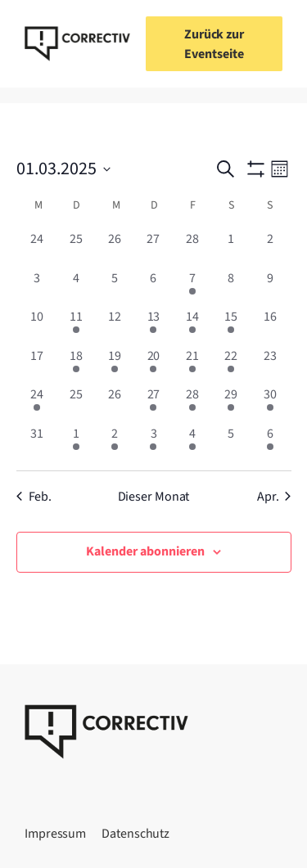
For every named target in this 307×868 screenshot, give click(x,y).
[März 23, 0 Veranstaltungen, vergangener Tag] (270, 365)
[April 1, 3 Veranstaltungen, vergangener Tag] (76, 443)
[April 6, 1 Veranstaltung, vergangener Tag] (270, 443)
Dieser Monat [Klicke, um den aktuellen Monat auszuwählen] (154, 497)
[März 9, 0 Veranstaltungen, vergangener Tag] (270, 288)
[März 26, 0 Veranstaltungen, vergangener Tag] (114, 404)
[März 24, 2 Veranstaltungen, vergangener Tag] (37, 404)
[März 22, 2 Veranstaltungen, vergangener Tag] (231, 365)
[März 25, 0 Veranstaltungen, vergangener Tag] (76, 404)
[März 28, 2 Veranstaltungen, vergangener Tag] (192, 404)
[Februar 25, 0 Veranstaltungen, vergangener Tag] (76, 248)
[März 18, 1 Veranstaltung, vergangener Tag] (76, 365)
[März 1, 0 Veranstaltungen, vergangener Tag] (231, 248)
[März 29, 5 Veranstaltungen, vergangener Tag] (231, 404)
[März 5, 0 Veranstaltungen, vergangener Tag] (114, 288)
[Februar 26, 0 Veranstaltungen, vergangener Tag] (114, 248)
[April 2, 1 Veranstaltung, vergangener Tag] (114, 443)
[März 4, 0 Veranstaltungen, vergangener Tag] (76, 288)
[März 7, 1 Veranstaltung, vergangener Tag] (192, 288)
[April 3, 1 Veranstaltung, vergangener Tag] (153, 443)
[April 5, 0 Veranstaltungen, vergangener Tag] (231, 443)
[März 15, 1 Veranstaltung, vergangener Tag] (231, 326)
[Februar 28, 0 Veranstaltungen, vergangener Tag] (192, 248)
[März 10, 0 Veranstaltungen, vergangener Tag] (37, 326)
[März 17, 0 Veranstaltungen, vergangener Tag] (37, 365)
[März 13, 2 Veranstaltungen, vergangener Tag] (153, 326)
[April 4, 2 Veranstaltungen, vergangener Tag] (192, 443)
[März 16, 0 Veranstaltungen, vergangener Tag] (270, 326)
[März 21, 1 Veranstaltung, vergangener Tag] (192, 365)
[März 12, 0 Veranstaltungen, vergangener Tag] (114, 326)
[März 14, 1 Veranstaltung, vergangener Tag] (192, 326)
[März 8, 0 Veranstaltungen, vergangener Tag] (231, 288)
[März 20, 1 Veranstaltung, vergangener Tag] (153, 365)
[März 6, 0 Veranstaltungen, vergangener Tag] (153, 288)
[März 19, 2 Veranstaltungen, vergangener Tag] (114, 365)
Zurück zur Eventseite (214, 44)
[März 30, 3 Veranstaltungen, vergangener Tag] (270, 404)
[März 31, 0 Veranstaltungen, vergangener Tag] (37, 443)
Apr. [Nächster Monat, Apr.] (274, 497)
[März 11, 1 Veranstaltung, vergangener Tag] (76, 326)
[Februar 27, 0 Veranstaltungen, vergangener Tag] (153, 248)
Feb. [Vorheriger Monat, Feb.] (34, 497)
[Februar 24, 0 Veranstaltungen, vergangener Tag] (37, 248)
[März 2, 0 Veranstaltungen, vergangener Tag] (270, 248)
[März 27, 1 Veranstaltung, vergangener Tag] (153, 404)
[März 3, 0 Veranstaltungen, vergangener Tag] (37, 288)
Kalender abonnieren (145, 551)
